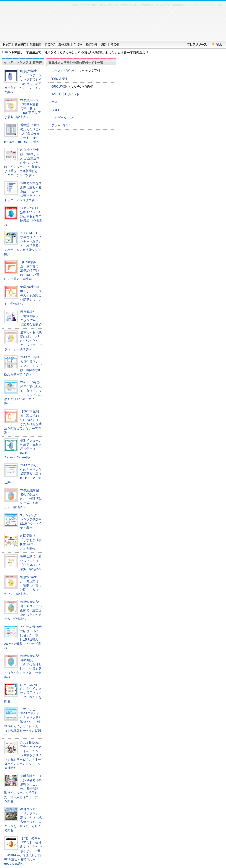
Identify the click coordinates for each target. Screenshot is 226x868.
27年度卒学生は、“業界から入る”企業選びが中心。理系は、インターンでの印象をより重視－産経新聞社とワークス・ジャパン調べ (23, 163)
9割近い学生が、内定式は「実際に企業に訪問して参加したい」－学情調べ (23, 586)
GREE (56, 110)
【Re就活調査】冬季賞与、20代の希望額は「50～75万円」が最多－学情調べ (23, 271)
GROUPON (59, 86)
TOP (5, 52)
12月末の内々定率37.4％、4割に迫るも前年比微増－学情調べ (23, 217)
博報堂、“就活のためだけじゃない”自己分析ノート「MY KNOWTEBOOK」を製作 (23, 133)
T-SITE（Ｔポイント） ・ (81, 98)
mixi (54, 102)
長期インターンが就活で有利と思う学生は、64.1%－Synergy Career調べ (23, 449)
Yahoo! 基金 (60, 79)
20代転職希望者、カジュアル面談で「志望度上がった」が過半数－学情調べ (23, 610)
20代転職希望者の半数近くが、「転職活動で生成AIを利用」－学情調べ (23, 499)
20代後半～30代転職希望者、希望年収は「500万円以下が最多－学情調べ (23, 109)
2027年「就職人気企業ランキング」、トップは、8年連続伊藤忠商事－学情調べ (23, 366)
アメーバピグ (61, 125)
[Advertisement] (134, 26)
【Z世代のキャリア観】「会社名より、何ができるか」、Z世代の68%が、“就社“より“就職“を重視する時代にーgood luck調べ (23, 851)
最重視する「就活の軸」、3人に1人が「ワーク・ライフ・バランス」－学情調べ (23, 341)
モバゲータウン (62, 118)
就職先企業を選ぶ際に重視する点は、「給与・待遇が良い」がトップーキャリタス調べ (23, 192)
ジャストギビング (64, 71)
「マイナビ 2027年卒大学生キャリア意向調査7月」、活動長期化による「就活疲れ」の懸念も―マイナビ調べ (23, 722)
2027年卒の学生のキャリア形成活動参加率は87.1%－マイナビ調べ (23, 474)
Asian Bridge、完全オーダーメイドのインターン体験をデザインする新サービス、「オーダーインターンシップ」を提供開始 (23, 755)
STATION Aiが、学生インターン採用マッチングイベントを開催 (23, 693)
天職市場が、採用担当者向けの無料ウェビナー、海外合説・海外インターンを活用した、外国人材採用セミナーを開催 (23, 789)
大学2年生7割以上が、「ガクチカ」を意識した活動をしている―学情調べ (23, 295)
